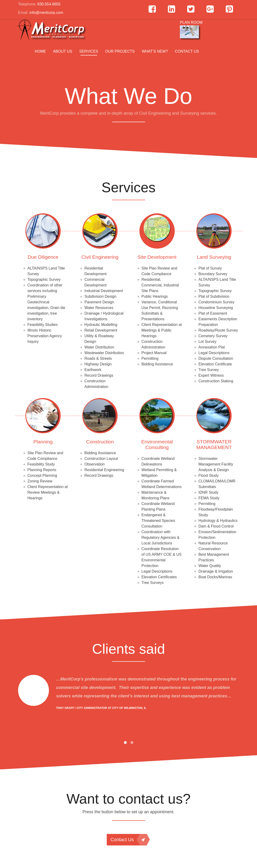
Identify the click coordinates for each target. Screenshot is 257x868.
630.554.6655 (49, 4)
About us (63, 51)
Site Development (157, 257)
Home (40, 51)
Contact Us (187, 51)
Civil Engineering (100, 257)
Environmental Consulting (157, 444)
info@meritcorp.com (46, 13)
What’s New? (155, 51)
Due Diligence (43, 257)
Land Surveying (214, 257)
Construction (100, 442)
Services (89, 51)
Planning (43, 442)
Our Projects (120, 51)
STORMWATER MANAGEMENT (214, 444)
